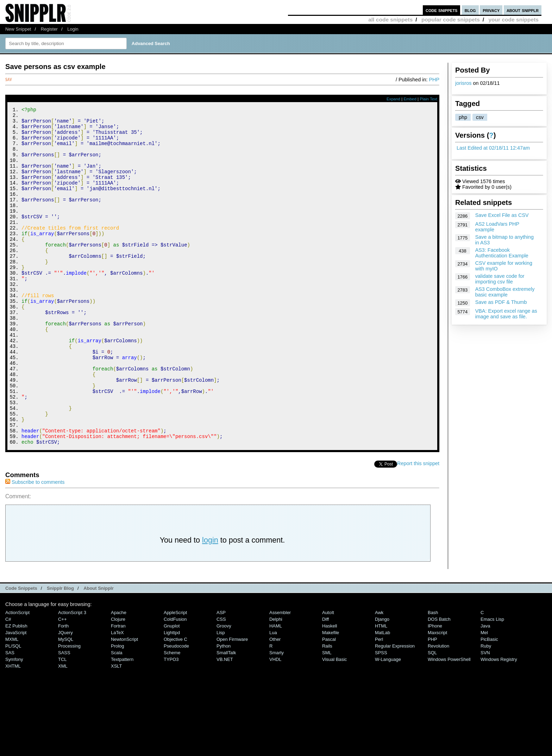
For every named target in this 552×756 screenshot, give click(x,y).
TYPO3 (171, 723)
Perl (379, 703)
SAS (10, 716)
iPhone (435, 689)
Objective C (175, 703)
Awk (379, 676)
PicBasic (489, 703)
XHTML (13, 729)
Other (275, 703)
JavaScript (16, 696)
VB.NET (225, 723)
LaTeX (117, 696)
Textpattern (122, 723)
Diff (325, 683)
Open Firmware (232, 703)
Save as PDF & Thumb (501, 302)
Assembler (280, 676)
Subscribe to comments (35, 545)
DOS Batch (439, 683)
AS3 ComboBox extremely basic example (505, 292)
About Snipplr (99, 652)
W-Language (388, 723)
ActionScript (17, 676)
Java (485, 689)
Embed (410, 99)
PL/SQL (13, 709)
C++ (62, 683)
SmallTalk (226, 716)
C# (8, 683)
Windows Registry (499, 723)
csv (480, 117)
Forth (63, 689)
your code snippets (513, 20)
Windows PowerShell (449, 723)
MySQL (66, 703)
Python (224, 709)
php (463, 117)
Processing (69, 709)
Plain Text (428, 99)
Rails (327, 709)
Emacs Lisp (492, 683)
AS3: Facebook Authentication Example (502, 253)
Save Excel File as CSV (502, 215)
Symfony (14, 723)
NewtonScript (124, 703)
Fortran (118, 689)
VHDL (275, 723)
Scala (117, 716)
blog (470, 10)
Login (73, 29)
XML (63, 729)
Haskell (330, 689)
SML (327, 716)
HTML (381, 689)
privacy (491, 10)
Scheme (172, 716)
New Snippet (18, 29)
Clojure (118, 683)
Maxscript (437, 696)
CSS (221, 683)
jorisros (463, 83)
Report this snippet (418, 527)
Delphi (276, 683)
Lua (273, 696)
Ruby (486, 709)
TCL (62, 723)
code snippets (442, 10)
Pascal (329, 703)
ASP (221, 676)
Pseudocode (176, 709)
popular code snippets (451, 20)
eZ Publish (16, 689)
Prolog (117, 709)
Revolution (438, 709)
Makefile (331, 696)
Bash (433, 676)
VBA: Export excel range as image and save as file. (506, 314)
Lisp (221, 696)
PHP (434, 80)
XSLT (116, 729)
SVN (485, 716)
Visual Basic (334, 723)
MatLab (382, 696)
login (210, 603)
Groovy (224, 689)
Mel (484, 696)
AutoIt (328, 676)
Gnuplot (172, 689)
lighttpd (172, 696)
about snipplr (523, 10)
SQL (432, 716)
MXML (12, 703)
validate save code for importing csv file (500, 279)
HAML (276, 689)
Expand (393, 99)
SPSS (381, 716)
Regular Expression (395, 709)
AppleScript (175, 676)
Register (49, 29)
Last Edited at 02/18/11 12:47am (493, 148)
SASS (64, 716)
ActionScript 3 (72, 676)
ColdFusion (175, 683)
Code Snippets (21, 652)
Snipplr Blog (60, 652)
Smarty (277, 716)
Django (382, 683)
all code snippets (390, 20)
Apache (119, 676)
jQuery (65, 696)
